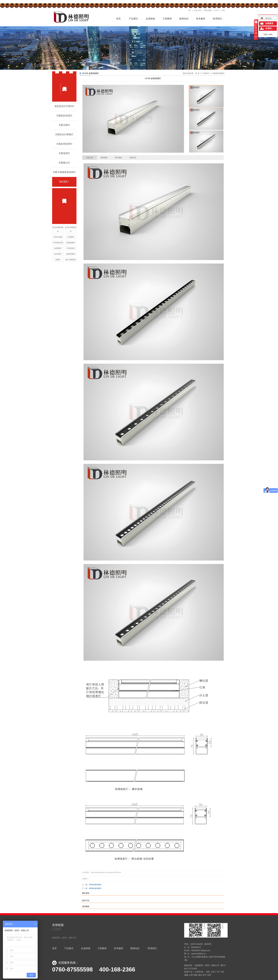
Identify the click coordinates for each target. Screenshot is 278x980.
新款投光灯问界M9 (64, 106)
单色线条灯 (71, 243)
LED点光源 (58, 237)
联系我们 (217, 19)
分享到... (269, 28)
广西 (222, 972)
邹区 (209, 975)
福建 (186, 975)
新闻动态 (184, 19)
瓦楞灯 (58, 260)
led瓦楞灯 (58, 248)
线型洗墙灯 (71, 254)
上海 (212, 972)
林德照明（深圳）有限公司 (64, 938)
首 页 (197, 73)
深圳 (208, 972)
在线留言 (269, 23)
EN (190, 10)
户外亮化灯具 (58, 243)
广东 (217, 972)
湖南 (195, 975)
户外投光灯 (71, 248)
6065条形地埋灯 (95, 888)
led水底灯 (58, 254)
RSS (217, 10)
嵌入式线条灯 (71, 260)
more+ (64, 182)
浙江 (205, 975)
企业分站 (197, 10)
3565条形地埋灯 (95, 885)
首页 (117, 18)
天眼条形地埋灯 (64, 144)
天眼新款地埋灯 (64, 116)
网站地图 (208, 10)
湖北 (200, 975)
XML (223, 10)
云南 (191, 975)
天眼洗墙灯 (64, 125)
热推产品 (188, 972)
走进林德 (150, 19)
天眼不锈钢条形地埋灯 (64, 172)
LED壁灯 (71, 237)
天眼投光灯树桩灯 (64, 134)
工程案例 (167, 19)
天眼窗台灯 (64, 163)
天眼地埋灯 (64, 153)
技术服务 (201, 19)
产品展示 (133, 19)
